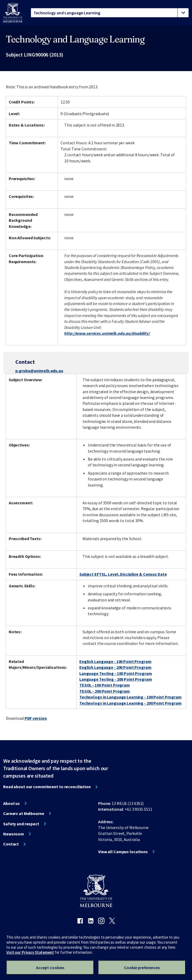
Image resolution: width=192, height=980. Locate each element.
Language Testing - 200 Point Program (116, 679)
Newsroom (14, 834)
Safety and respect (21, 824)
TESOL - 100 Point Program (105, 685)
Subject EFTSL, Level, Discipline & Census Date (123, 574)
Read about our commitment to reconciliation (47, 787)
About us (12, 803)
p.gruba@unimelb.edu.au (39, 371)
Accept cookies (50, 968)
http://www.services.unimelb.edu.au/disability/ (107, 333)
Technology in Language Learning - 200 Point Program (131, 703)
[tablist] (110, 13)
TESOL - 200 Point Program (105, 691)
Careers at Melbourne (24, 813)
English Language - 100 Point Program (115, 661)
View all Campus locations (123, 852)
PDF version (36, 718)
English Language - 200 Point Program (115, 667)
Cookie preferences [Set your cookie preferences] (142, 968)
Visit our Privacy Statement (30, 952)
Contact (11, 844)
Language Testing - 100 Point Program (116, 673)
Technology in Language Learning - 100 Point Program (131, 697)
